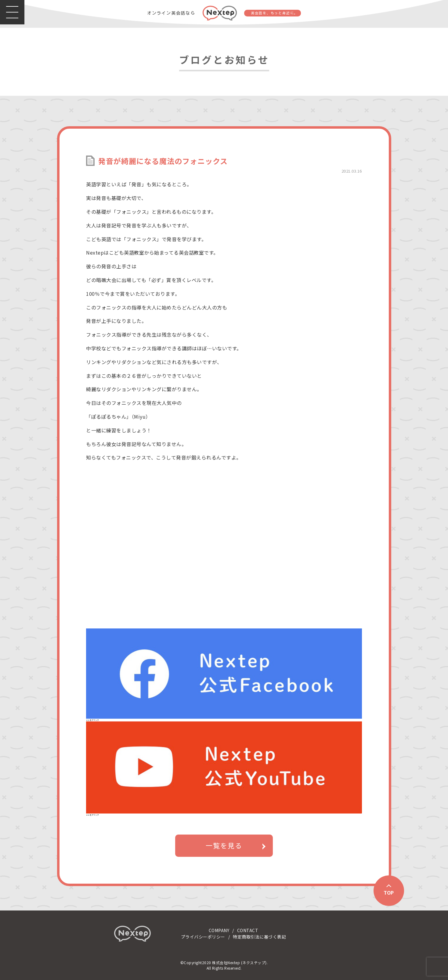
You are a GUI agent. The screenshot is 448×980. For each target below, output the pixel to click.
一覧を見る (224, 846)
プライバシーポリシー (203, 937)
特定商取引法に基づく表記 (259, 937)
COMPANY (219, 930)
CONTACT (248, 930)
